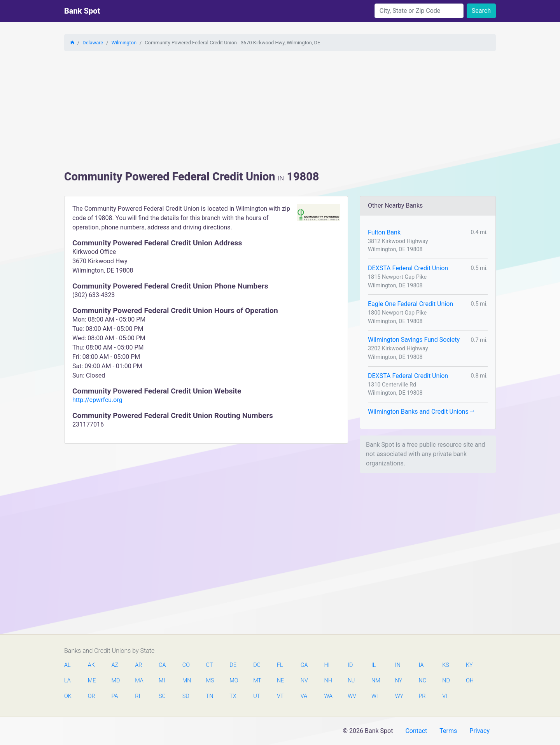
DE (233, 665)
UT (257, 696)
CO (186, 665)
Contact (416, 731)
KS (446, 665)
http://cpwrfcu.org (97, 400)
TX (233, 696)
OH (470, 681)
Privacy (479, 731)
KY (469, 665)
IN (398, 665)
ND (446, 681)
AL (67, 665)
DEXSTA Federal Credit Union (408, 268)
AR (138, 665)
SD (186, 696)
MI (162, 681)
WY (399, 696)
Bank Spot (82, 11)
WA (328, 696)
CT (210, 665)
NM (375, 681)
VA (304, 696)
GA (304, 665)
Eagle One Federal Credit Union (410, 304)
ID (350, 665)
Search (481, 11)
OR (92, 696)
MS (210, 681)
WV (352, 696)
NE (280, 681)
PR (422, 696)
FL (280, 665)
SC (162, 696)
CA (162, 665)
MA (139, 681)
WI (375, 696)
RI (137, 696)
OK (68, 696)
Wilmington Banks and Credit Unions (421, 412)
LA (67, 681)
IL (374, 665)
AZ (115, 665)
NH (328, 681)
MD (115, 681)
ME (92, 681)
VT (280, 696)
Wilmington (124, 43)
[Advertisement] (280, 112)
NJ (351, 681)
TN (210, 696)
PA (115, 696)
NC (422, 681)
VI (445, 696)
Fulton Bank (384, 232)
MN (186, 681)
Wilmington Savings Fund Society (414, 340)
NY (399, 681)
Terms (448, 731)
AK (91, 665)
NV (304, 681)
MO (233, 681)
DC (257, 665)
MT (257, 681)
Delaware (93, 43)
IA (421, 665)
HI (327, 665)
